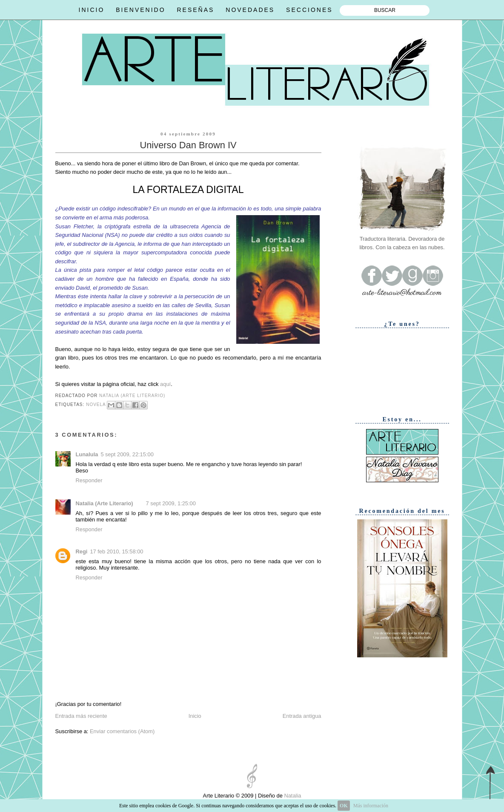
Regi (82, 551)
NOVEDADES (250, 10)
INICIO (92, 10)
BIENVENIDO (140, 10)
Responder (89, 480)
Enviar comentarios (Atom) (122, 731)
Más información (371, 806)
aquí (165, 384)
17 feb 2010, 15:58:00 (116, 551)
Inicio (195, 716)
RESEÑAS (195, 10)
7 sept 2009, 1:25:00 (171, 503)
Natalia (292, 796)
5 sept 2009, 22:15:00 (127, 454)
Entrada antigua (302, 716)
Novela (96, 405)
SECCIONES (309, 10)
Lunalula (87, 454)
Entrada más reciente (81, 716)
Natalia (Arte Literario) (105, 503)
